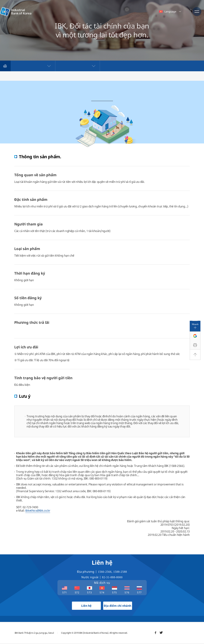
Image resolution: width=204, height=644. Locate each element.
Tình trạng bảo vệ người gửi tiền (43, 378)
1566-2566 (105, 572)
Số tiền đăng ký (28, 298)
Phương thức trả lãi (32, 322)
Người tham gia (28, 224)
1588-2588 (120, 572)
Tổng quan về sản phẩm (35, 175)
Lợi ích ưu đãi (26, 347)
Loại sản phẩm (27, 249)
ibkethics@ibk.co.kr (38, 511)
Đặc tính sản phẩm (31, 199)
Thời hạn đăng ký (30, 273)
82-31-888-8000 (112, 577)
